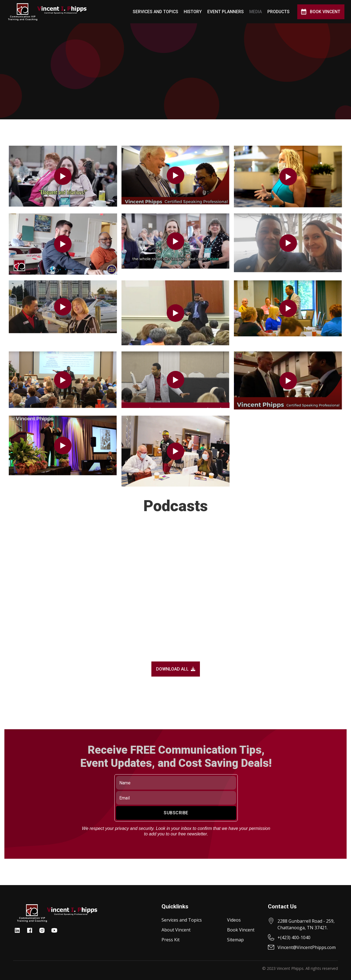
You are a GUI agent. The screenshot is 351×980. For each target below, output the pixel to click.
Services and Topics (155, 12)
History (193, 12)
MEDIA (256, 12)
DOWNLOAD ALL (176, 669)
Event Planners (226, 12)
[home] (47, 12)
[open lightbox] (63, 176)
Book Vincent (325, 12)
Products (278, 12)
